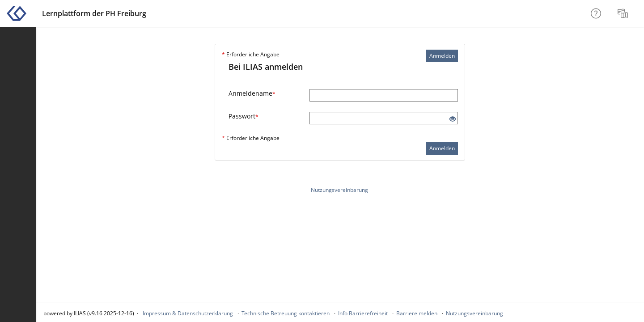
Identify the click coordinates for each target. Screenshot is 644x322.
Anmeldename (252, 93)
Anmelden (442, 56)
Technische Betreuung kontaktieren (286, 313)
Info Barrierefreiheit (363, 313)
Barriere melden (417, 313)
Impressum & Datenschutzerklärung (188, 313)
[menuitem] (624, 13)
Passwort (244, 116)
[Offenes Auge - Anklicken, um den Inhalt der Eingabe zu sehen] (453, 119)
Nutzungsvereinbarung (339, 190)
